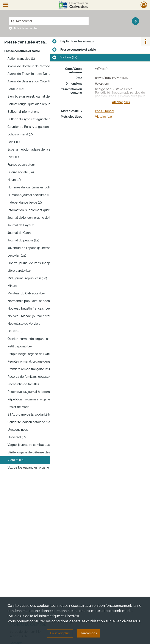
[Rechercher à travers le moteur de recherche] (51, 21)
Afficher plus (121, 102)
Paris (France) (105, 111)
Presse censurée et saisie (22, 51)
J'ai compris (88, 633)
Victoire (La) (103, 117)
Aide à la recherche (25, 28)
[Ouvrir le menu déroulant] (6, 5)
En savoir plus (60, 633)
